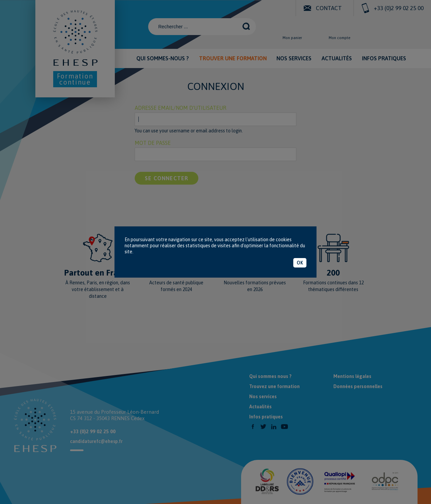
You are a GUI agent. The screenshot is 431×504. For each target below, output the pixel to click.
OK (300, 263)
